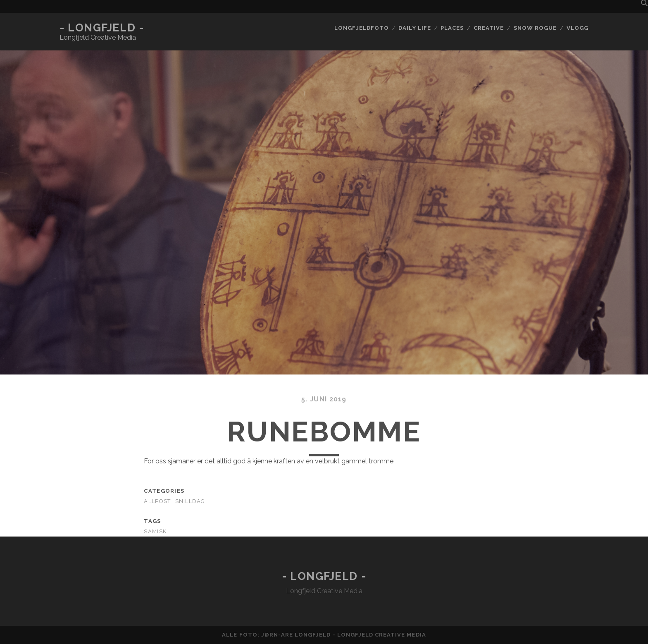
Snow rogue (535, 28)
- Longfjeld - (102, 28)
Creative (489, 28)
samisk (155, 531)
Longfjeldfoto (362, 28)
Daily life (415, 28)
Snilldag (190, 501)
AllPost (157, 501)
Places (452, 28)
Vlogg (578, 28)
